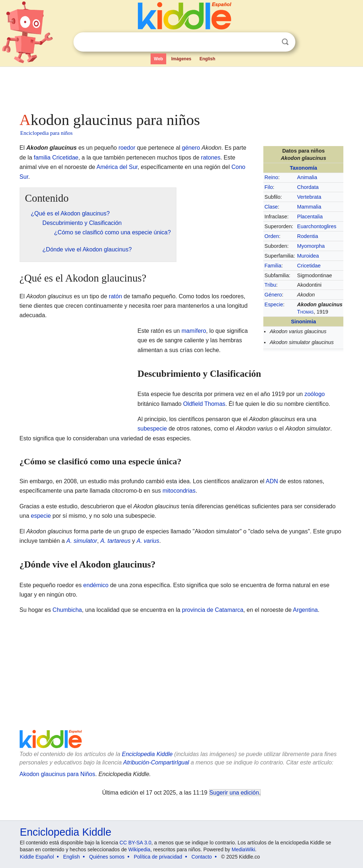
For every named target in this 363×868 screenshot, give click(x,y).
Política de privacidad (158, 857)
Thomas (305, 312)
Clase (271, 207)
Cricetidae (309, 266)
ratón (115, 296)
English (207, 59)
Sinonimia (304, 322)
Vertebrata (309, 197)
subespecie (152, 429)
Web (158, 59)
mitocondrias (179, 491)
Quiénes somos (107, 857)
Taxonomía (304, 168)
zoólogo (315, 394)
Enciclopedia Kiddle (147, 754)
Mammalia (309, 207)
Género (273, 295)
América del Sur (117, 167)
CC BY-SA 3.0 (135, 843)
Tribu (270, 285)
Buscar (285, 42)
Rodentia (308, 236)
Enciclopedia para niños (47, 133)
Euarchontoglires (317, 226)
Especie (274, 304)
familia (42, 158)
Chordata (308, 187)
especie (41, 516)
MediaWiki (244, 849)
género (191, 148)
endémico (96, 585)
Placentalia (310, 217)
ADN (272, 481)
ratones (211, 158)
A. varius (148, 541)
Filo (269, 187)
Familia (273, 266)
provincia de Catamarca (213, 610)
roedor (127, 148)
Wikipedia (139, 849)
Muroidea (308, 256)
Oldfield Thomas (204, 404)
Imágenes (181, 59)
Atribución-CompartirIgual (156, 762)
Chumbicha (67, 610)
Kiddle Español (37, 857)
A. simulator (82, 541)
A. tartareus (115, 541)
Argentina (305, 610)
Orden (272, 236)
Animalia (307, 177)
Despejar (270, 42)
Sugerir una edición (234, 793)
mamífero (194, 331)
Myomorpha (311, 246)
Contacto (202, 857)
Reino (271, 177)
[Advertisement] (181, 87)
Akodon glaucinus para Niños (57, 774)
